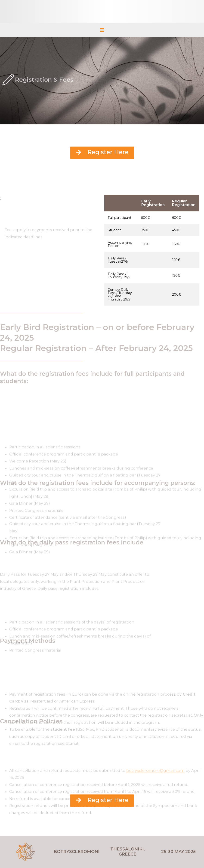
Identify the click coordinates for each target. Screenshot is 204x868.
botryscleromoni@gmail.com (155, 784)
